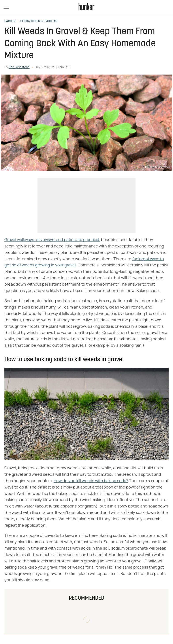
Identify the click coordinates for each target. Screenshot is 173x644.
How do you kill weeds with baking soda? (91, 481)
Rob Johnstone (19, 67)
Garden (10, 21)
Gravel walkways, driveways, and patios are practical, (52, 240)
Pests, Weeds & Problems (39, 21)
